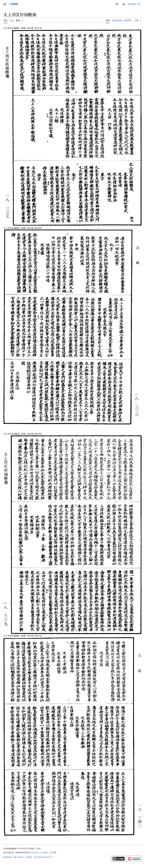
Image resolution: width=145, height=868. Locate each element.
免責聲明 (29, 857)
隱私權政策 (8, 857)
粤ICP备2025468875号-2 (43, 857)
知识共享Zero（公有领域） (39, 853)
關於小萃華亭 (19, 857)
